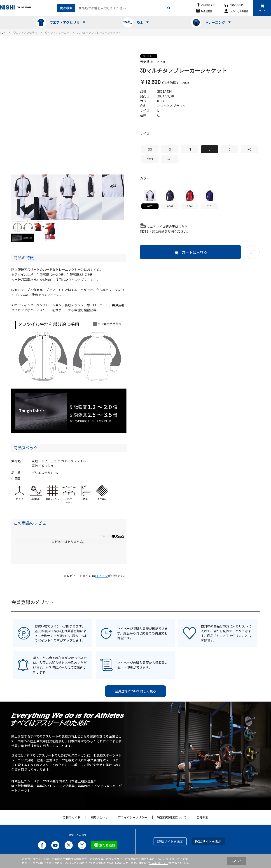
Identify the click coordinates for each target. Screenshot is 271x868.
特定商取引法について (172, 817)
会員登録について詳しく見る (135, 691)
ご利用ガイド (208, 5)
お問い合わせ (236, 5)
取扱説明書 (207, 11)
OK (236, 861)
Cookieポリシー (159, 863)
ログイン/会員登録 (239, 11)
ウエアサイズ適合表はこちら (167, 227)
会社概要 (202, 817)
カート (262, 11)
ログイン (101, 576)
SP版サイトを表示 (170, 841)
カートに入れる (194, 252)
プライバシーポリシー (133, 817)
